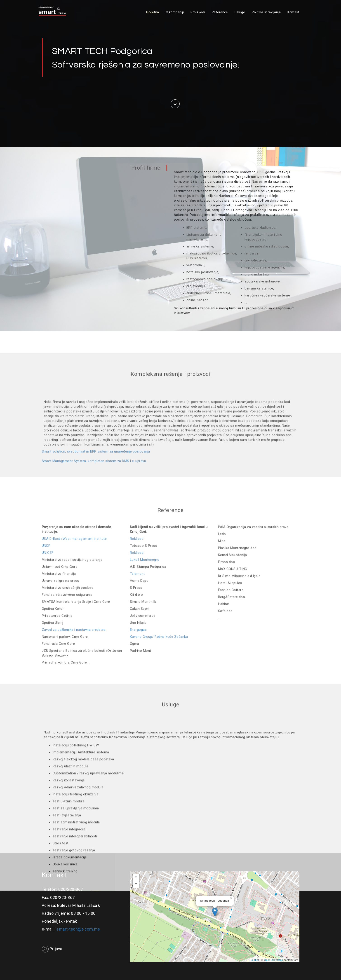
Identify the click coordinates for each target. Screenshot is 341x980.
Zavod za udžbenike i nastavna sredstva (74, 780)
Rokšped (137, 689)
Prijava (52, 949)
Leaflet (255, 960)
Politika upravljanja (266, 12)
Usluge (240, 12)
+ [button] (136, 877)
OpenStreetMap (273, 960)
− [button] (136, 884)
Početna (153, 12)
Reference (220, 12)
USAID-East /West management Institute (74, 689)
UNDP (46, 696)
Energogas (138, 780)
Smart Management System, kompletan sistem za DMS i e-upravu (94, 559)
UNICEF (48, 703)
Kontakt (293, 12)
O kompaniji (175, 12)
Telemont (137, 724)
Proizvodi (198, 12)
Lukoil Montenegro (145, 710)
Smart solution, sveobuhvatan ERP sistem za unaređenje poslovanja (96, 549)
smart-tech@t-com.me (78, 929)
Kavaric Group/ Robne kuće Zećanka (159, 787)
